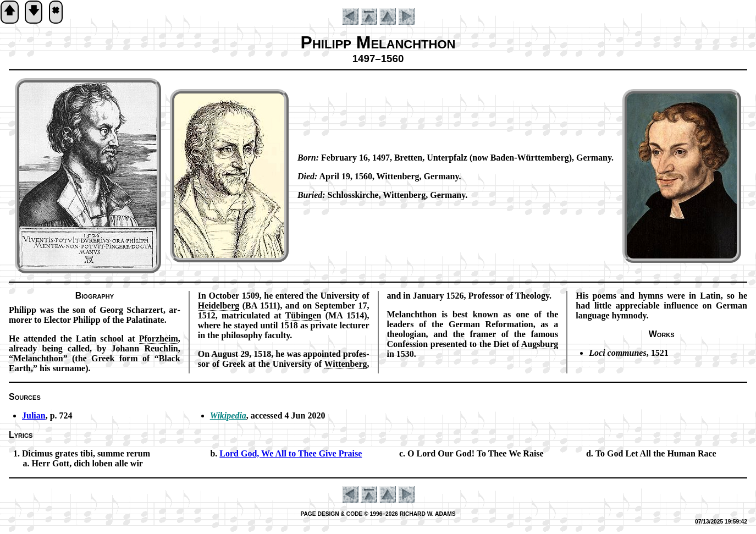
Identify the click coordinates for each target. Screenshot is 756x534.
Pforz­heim (159, 338)
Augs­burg (540, 344)
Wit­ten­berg (346, 364)
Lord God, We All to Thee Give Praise (291, 453)
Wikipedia (228, 415)
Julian (34, 415)
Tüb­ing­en (303, 315)
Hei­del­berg (219, 305)
